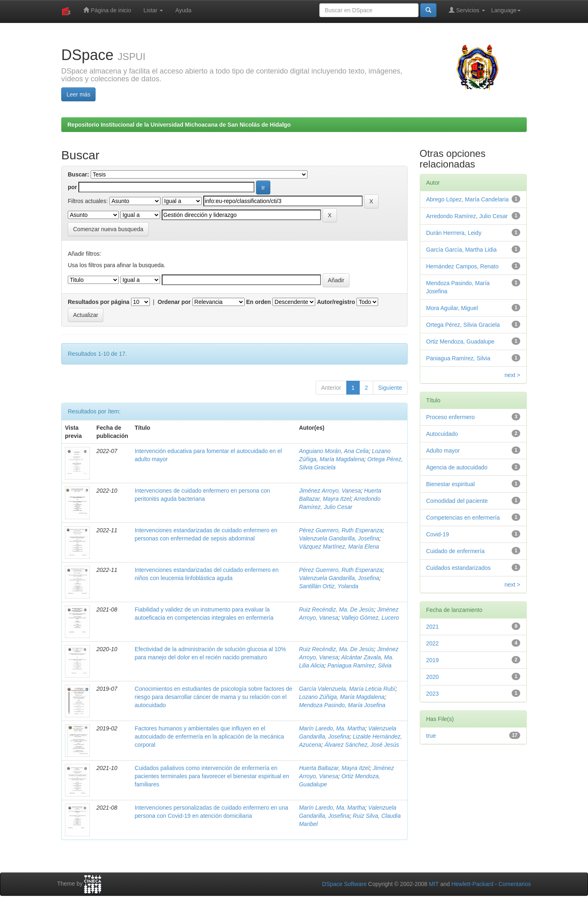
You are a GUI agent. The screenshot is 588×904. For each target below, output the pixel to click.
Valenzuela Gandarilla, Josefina (339, 538)
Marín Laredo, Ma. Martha (332, 728)
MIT (434, 884)
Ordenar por (174, 302)
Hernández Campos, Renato (462, 266)
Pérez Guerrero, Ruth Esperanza (341, 530)
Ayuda (183, 10)
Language (506, 10)
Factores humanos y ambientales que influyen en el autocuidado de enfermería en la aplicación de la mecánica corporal (209, 737)
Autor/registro (336, 302)
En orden (259, 302)
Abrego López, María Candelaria (468, 199)
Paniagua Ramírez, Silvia (360, 665)
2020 (433, 677)
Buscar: (78, 174)
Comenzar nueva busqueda (108, 229)
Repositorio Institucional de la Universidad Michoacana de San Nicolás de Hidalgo (179, 125)
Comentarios (515, 884)
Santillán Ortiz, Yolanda (329, 586)
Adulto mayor (443, 451)
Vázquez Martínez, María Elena (339, 547)
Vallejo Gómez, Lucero (370, 618)
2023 (433, 694)
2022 (433, 643)
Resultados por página (99, 302)
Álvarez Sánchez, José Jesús (362, 745)
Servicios (467, 10)
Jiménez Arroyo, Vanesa (330, 491)
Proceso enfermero (451, 417)
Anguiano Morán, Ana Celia (334, 451)
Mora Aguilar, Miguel (452, 308)
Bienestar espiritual (451, 484)
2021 (433, 627)
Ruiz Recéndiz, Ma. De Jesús (336, 609)
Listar (153, 10)
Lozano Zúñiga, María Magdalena (342, 697)
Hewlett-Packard (472, 884)
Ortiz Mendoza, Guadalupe (460, 342)
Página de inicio (107, 10)
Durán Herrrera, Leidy (454, 233)
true (431, 736)
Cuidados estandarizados (459, 568)
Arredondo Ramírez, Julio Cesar (467, 216)
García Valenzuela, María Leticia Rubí (347, 689)
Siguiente (390, 388)
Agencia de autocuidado (457, 467)
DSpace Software (344, 884)
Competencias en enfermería (463, 518)
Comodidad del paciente (457, 501)
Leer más (78, 94)
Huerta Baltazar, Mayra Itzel (334, 768)
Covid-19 (438, 534)
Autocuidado (442, 434)
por (72, 187)
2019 (433, 660)
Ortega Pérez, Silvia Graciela (463, 325)
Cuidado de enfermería (455, 551)
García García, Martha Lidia (462, 250)
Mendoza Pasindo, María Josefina (342, 705)
